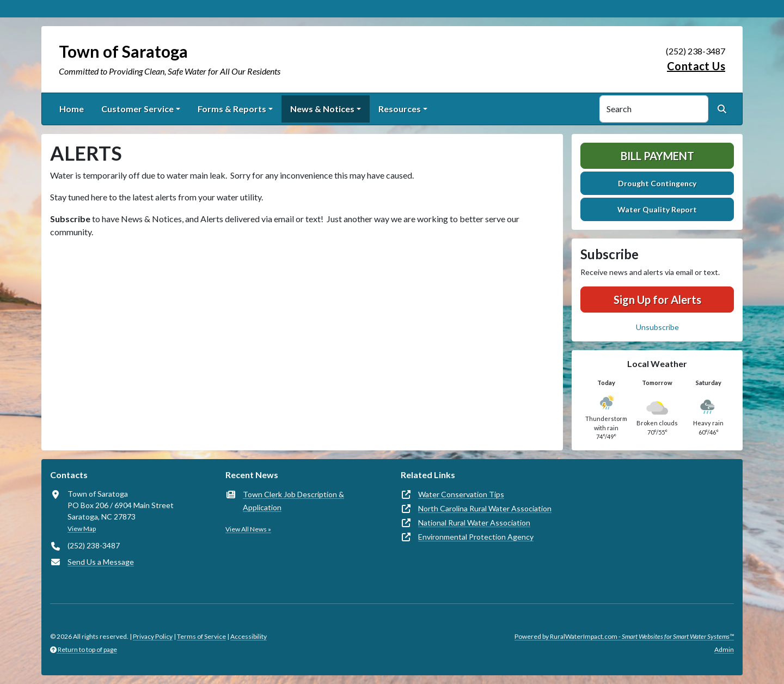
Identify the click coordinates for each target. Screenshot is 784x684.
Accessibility (249, 636)
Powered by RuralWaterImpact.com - (624, 636)
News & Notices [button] (322, 109)
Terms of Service (201, 636)
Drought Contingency (657, 183)
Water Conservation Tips (461, 494)
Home (72, 109)
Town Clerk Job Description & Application (293, 501)
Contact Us (696, 66)
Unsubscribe (657, 327)
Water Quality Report (657, 209)
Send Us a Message (101, 562)
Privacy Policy (153, 636)
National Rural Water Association (474, 523)
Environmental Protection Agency (476, 537)
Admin (724, 649)
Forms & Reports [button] (232, 109)
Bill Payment (657, 156)
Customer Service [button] (137, 109)
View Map (82, 529)
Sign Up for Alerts (657, 300)
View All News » (248, 529)
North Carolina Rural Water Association (485, 508)
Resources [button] (400, 109)
